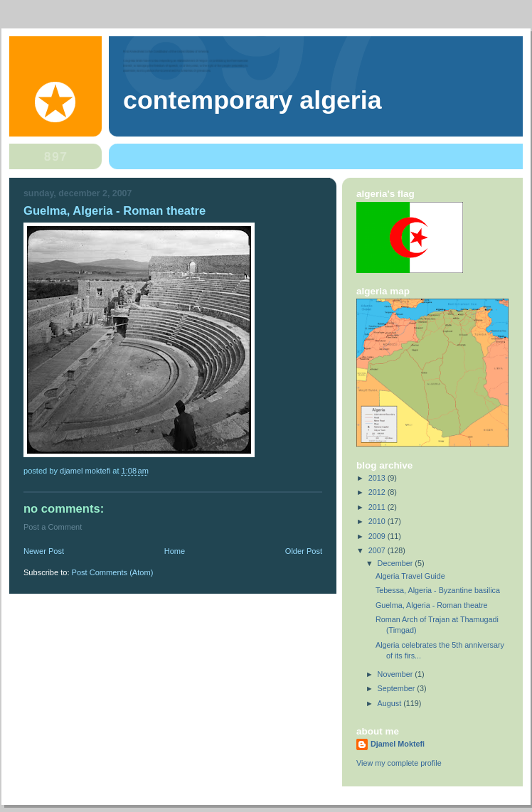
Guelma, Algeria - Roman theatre (432, 605)
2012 (378, 492)
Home (175, 551)
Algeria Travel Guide (410, 576)
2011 (378, 507)
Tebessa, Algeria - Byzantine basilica (438, 590)
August (391, 703)
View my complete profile (399, 763)
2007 (378, 550)
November (397, 674)
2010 (378, 521)
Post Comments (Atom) (113, 572)
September (398, 688)
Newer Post (44, 551)
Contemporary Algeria (252, 100)
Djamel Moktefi (398, 744)
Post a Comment (53, 527)
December (397, 563)
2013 (378, 478)
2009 (378, 536)
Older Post (304, 551)
